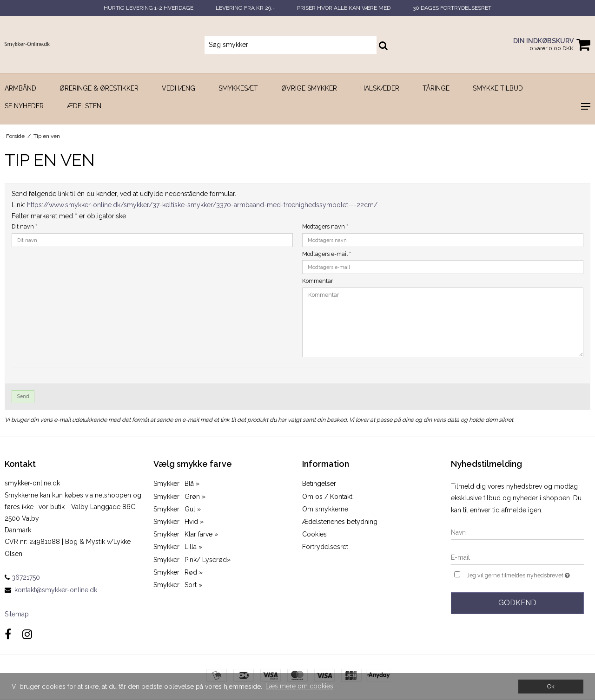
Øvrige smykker (309, 88)
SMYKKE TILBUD (498, 88)
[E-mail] (517, 557)
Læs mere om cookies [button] (299, 686)
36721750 (22, 577)
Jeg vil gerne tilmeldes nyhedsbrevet (525, 574)
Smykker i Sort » (178, 585)
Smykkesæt (238, 88)
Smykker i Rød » (178, 572)
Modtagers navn (325, 226)
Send (23, 396)
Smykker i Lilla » (178, 547)
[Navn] (517, 532)
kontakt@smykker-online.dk (56, 590)
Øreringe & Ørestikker (99, 88)
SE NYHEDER (24, 106)
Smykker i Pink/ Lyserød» (192, 560)
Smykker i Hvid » (178, 522)
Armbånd (20, 88)
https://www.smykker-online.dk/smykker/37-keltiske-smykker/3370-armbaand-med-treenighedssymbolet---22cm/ (202, 205)
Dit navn (24, 226)
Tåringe (436, 88)
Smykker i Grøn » (179, 497)
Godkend (517, 603)
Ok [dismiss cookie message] (551, 686)
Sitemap (17, 614)
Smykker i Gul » (177, 509)
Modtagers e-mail (327, 254)
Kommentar (317, 281)
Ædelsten (84, 106)
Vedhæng (178, 88)
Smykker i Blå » (176, 484)
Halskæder (380, 88)
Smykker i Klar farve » (186, 534)
